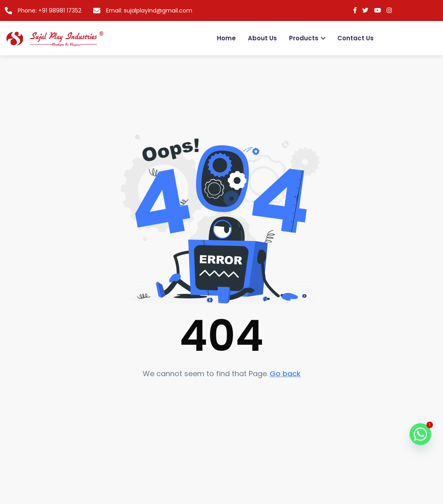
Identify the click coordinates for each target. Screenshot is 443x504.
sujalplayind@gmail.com (158, 10)
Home (226, 38)
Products (304, 38)
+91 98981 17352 (60, 10)
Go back (285, 374)
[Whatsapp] (420, 439)
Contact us (356, 38)
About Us (262, 38)
